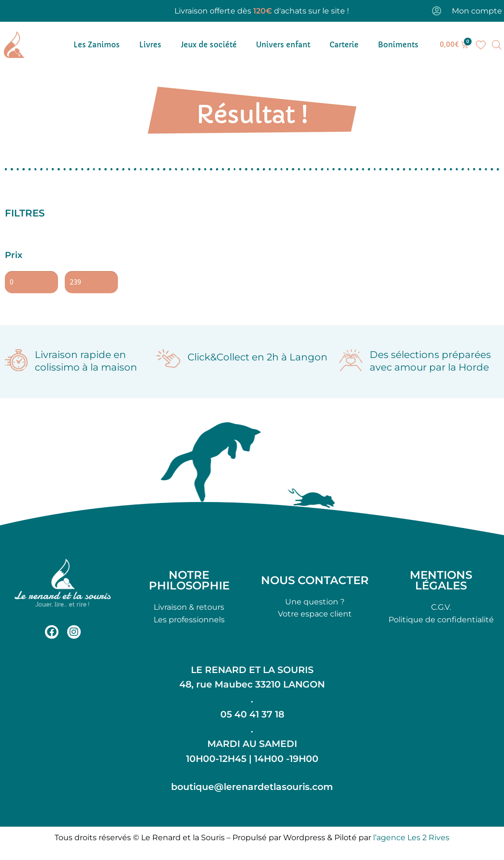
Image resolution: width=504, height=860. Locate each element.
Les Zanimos (97, 45)
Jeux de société (209, 45)
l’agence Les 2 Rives (411, 838)
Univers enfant (283, 45)
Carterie (344, 45)
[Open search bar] (497, 45)
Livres (150, 45)
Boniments (398, 45)
